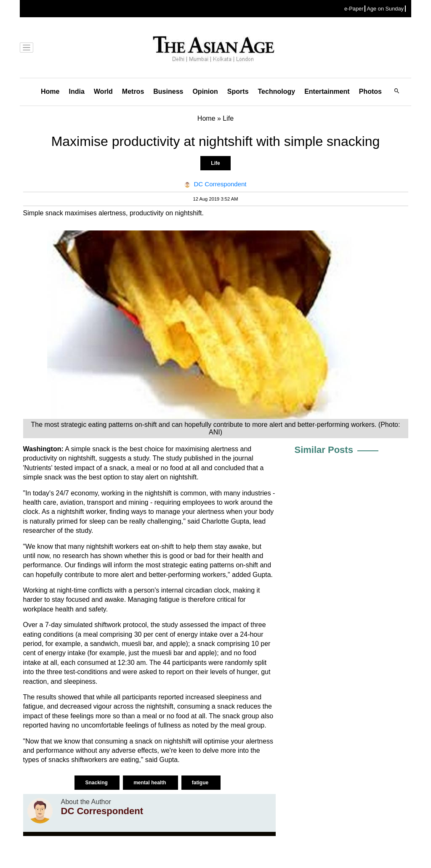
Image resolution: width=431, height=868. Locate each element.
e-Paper (354, 9)
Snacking (97, 783)
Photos (370, 91)
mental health (150, 783)
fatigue (201, 783)
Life (215, 163)
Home (50, 91)
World (103, 91)
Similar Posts (324, 450)
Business (168, 91)
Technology (277, 91)
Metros (133, 91)
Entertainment (327, 91)
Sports (238, 91)
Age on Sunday (385, 9)
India (76, 91)
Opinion (205, 91)
